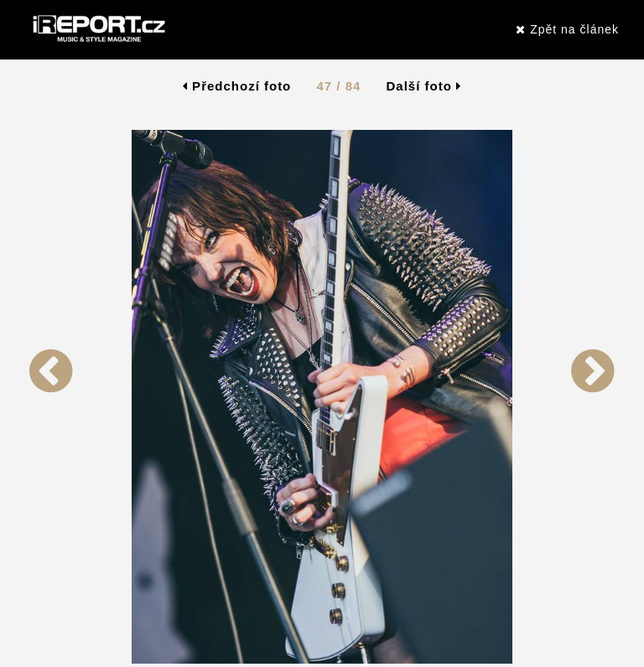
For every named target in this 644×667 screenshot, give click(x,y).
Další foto (424, 86)
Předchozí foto (237, 86)
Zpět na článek (567, 29)
